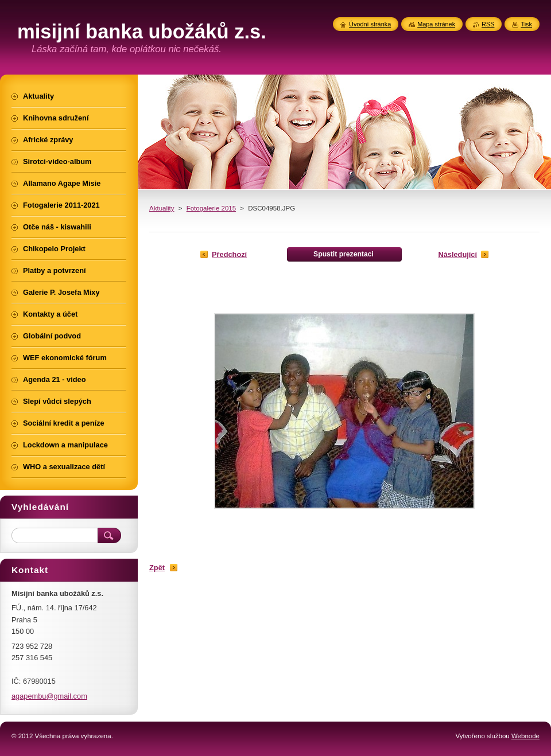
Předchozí (229, 254)
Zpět (157, 568)
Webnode (525, 736)
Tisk (526, 24)
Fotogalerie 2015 (211, 208)
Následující (457, 254)
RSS (488, 24)
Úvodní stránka (370, 24)
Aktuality (162, 208)
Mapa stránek (436, 24)
